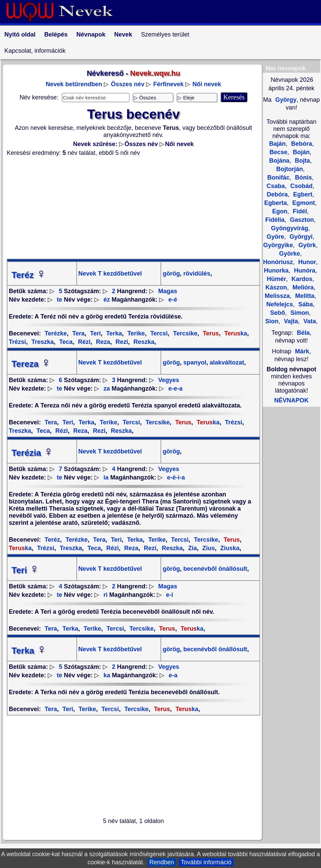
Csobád (301, 186)
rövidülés (196, 274)
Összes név (128, 84)
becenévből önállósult (214, 569)
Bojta (302, 161)
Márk (302, 351)
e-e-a (175, 389)
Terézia (32, 453)
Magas (168, 291)
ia (106, 477)
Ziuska (229, 548)
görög (171, 274)
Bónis (303, 178)
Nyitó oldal (20, 34)
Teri (95, 333)
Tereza (31, 364)
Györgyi (300, 237)
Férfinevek (168, 84)
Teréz (29, 275)
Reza (102, 342)
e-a (173, 675)
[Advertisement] (133, 208)
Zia (192, 548)
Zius (208, 548)
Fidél (299, 211)
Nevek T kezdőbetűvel (110, 274)
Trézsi (233, 422)
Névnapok (91, 34)
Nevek (123, 34)
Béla (303, 333)
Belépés (56, 34)
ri (105, 595)
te (59, 300)
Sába (305, 304)
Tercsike (184, 333)
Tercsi (158, 333)
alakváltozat (226, 362)
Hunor (306, 262)
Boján (301, 152)
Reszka (143, 342)
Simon (299, 313)
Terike (135, 333)
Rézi (83, 342)
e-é (173, 300)
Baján (277, 144)
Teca (65, 342)
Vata (309, 321)
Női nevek (207, 84)
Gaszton (301, 220)
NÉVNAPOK (291, 400)
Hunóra (304, 271)
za (107, 389)
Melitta (304, 296)
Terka (113, 333)
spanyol (194, 362)
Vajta (290, 321)
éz (107, 300)
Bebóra (301, 144)
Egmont (303, 203)
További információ (206, 862)
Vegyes (169, 380)
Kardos (301, 279)
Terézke (56, 333)
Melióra (302, 287)
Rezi (121, 342)
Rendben (162, 862)
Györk (306, 245)
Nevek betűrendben (74, 84)
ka (235, 333)
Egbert (302, 194)
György (285, 100)
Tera (78, 333)
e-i (169, 595)
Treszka (42, 342)
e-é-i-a (176, 477)
